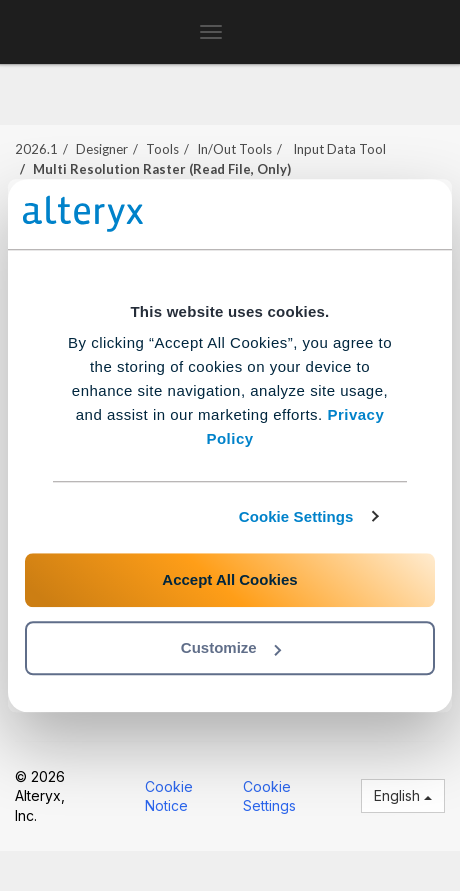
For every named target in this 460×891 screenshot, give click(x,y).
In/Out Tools (234, 149)
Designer (102, 149)
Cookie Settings (296, 516)
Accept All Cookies (229, 579)
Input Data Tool (338, 149)
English (403, 795)
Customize (231, 647)
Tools (162, 149)
